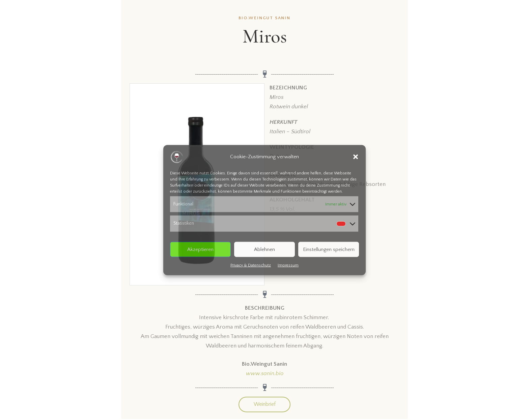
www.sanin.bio (265, 373)
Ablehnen (264, 249)
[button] (356, 157)
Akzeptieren (200, 249)
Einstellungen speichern (329, 249)
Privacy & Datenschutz (251, 265)
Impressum (288, 265)
